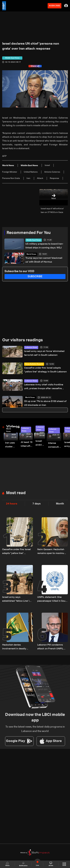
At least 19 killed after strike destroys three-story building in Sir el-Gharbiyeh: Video (27, 445)
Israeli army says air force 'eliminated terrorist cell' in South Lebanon (44, 353)
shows (51, 864)
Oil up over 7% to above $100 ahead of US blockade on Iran (45, 403)
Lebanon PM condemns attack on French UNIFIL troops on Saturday (50, 647)
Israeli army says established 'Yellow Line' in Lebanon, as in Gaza (16, 600)
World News (31, 254)
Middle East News (34, 240)
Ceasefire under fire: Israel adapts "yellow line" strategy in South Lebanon (45, 370)
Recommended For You (29, 233)
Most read (16, 493)
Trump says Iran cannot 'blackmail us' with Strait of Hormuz (44, 260)
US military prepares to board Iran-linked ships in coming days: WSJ (44, 246)
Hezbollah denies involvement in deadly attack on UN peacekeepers (17, 647)
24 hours (12, 504)
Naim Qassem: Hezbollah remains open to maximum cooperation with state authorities (52, 552)
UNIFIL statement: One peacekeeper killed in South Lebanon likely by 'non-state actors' (52, 600)
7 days (37, 504)
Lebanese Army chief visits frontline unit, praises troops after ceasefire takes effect (44, 387)
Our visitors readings (23, 340)
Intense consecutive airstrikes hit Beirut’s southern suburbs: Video (55, 445)
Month (60, 504)
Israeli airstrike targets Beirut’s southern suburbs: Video (40, 443)
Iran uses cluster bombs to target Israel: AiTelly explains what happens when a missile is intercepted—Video (11, 445)
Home (7, 864)
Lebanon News (31, 347)
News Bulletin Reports (34, 364)
